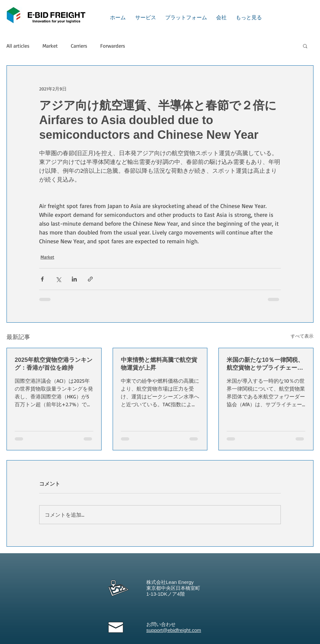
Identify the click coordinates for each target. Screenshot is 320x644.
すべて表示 (302, 336)
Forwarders (113, 46)
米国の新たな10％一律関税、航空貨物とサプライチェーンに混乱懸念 (265, 364)
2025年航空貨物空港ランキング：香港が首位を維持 (54, 364)
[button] (305, 46)
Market (50, 46)
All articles (18, 46)
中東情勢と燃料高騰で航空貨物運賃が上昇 (159, 364)
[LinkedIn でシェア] (74, 279)
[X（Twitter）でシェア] (58, 279)
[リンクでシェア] (90, 279)
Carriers (79, 46)
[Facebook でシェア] (42, 279)
